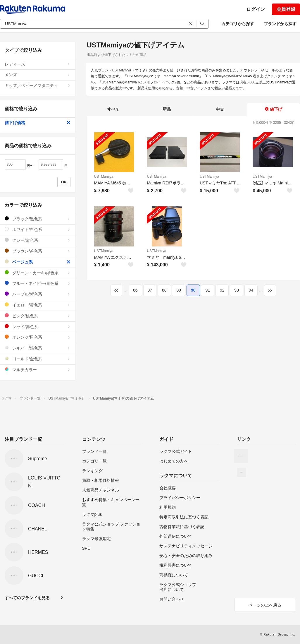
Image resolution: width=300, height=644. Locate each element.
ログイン (256, 9)
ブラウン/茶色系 (38, 251)
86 (135, 290)
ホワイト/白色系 (38, 229)
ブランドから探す (280, 24)
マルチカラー (38, 370)
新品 (167, 109)
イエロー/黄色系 (38, 305)
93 (237, 290)
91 (208, 290)
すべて (113, 109)
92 (222, 290)
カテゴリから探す (238, 24)
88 (164, 290)
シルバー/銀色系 (38, 348)
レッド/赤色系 (38, 327)
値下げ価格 (38, 123)
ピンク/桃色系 (38, 316)
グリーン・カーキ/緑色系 (38, 273)
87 (150, 290)
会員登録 (286, 9)
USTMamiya (104, 177)
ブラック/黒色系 (38, 219)
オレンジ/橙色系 (38, 337)
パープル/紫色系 (38, 294)
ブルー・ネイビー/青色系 (38, 283)
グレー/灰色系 (38, 240)
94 (251, 290)
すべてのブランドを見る (27, 598)
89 (179, 290)
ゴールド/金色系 (38, 359)
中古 (220, 109)
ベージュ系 (38, 262)
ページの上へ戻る (265, 605)
